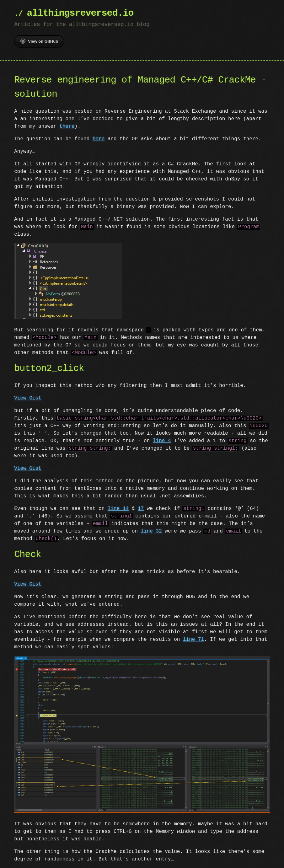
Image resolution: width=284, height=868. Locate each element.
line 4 (162, 440)
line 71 (193, 639)
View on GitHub (39, 41)
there (67, 126)
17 (141, 508)
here (99, 139)
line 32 (151, 531)
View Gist (28, 398)
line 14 (118, 508)
